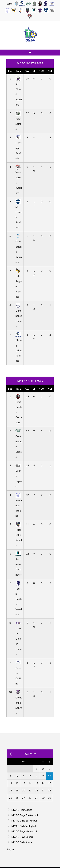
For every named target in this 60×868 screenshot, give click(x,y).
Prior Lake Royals (19, 535)
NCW (42, 71)
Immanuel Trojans (19, 505)
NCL (50, 71)
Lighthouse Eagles (19, 316)
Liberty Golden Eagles (19, 638)
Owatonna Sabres (19, 702)
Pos (10, 71)
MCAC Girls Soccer (22, 842)
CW (27, 71)
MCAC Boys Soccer (22, 837)
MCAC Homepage (22, 810)
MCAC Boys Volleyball (24, 831)
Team (18, 71)
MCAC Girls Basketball (24, 820)
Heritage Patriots (18, 148)
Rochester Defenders (19, 564)
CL (34, 71)
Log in (10, 849)
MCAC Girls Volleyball (24, 826)
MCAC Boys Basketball (25, 815)
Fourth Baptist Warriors (19, 599)
